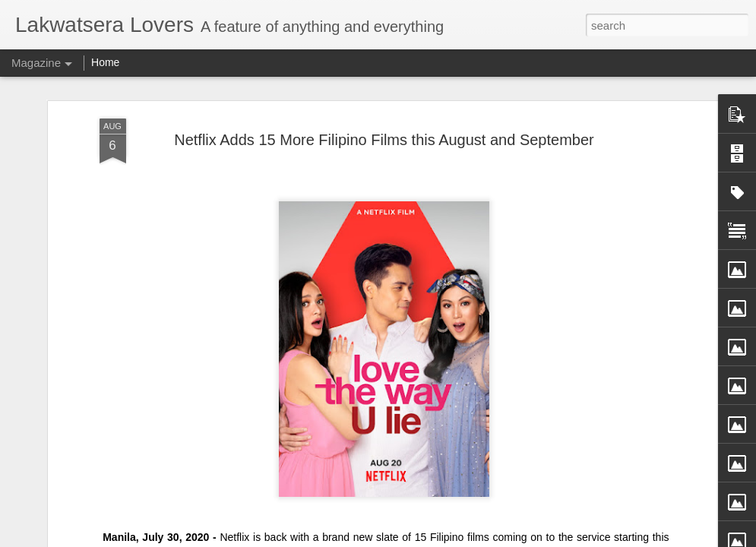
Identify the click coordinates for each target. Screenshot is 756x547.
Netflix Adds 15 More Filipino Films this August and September (384, 140)
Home (105, 62)
